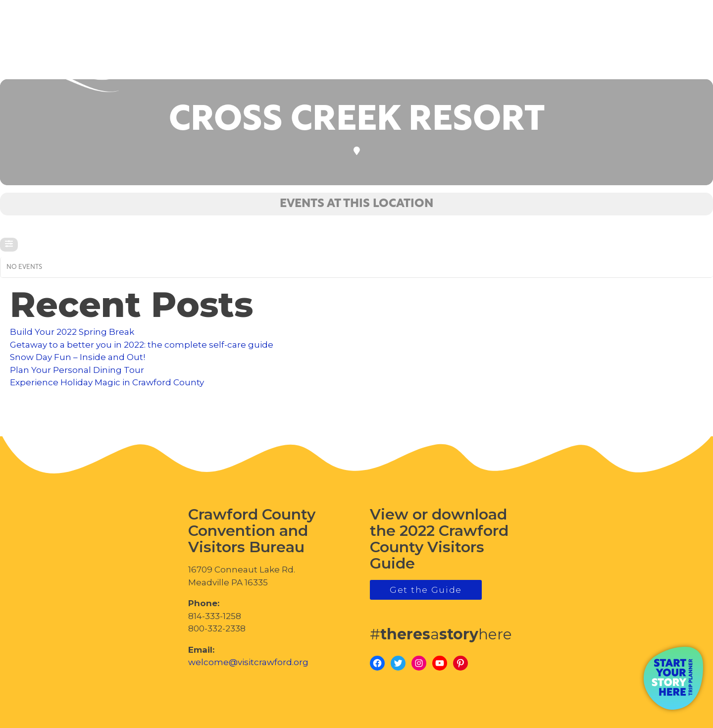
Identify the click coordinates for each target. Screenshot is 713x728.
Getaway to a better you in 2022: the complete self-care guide (142, 345)
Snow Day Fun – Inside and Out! (77, 357)
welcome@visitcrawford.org (248, 662)
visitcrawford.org (627, 54)
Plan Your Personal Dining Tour (77, 370)
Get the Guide (426, 590)
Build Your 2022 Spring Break (72, 332)
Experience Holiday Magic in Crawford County (107, 382)
